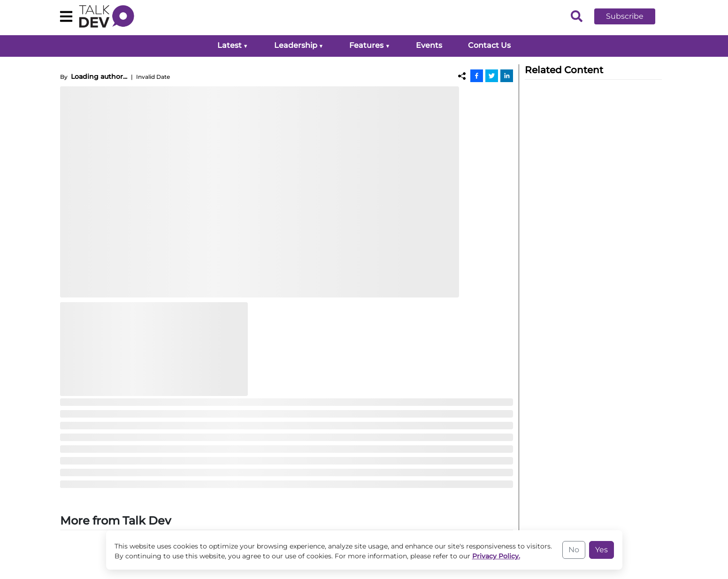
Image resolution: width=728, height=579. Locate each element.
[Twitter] (492, 76)
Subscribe (625, 16)
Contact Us (489, 45)
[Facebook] (477, 76)
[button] (632, 16)
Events (429, 45)
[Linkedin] (507, 76)
